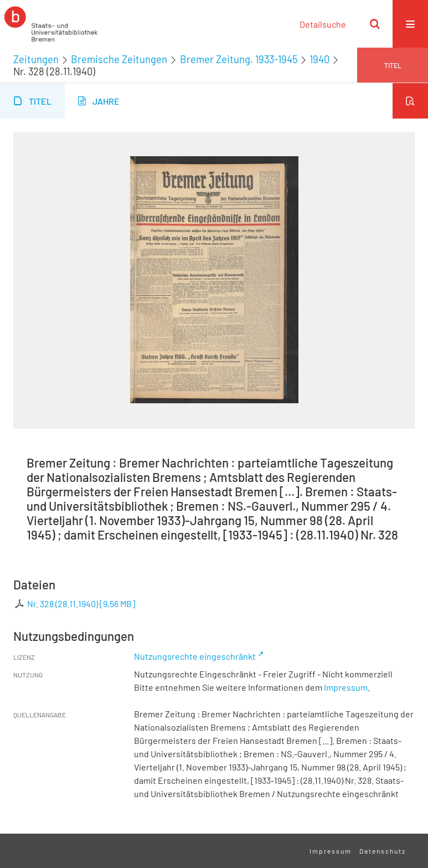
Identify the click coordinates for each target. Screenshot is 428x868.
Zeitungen (36, 59)
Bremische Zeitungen (119, 59)
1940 (319, 59)
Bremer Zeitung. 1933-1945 (239, 59)
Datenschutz (383, 851)
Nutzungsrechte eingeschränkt (195, 656)
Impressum (346, 687)
